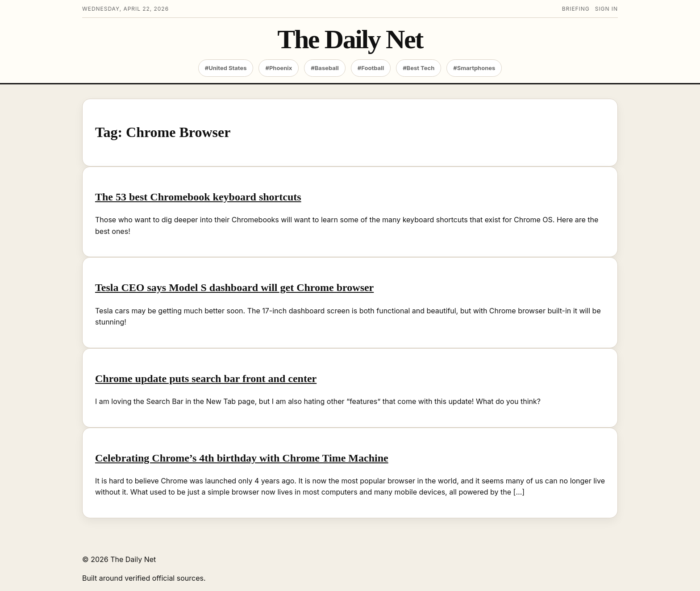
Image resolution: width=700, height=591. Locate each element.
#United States (226, 68)
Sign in (606, 9)
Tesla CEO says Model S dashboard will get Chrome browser (234, 287)
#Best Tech (419, 68)
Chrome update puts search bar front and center (206, 379)
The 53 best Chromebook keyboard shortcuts (198, 197)
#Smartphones (474, 68)
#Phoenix (279, 68)
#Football (371, 68)
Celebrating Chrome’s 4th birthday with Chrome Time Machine (242, 458)
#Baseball (325, 68)
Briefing (576, 9)
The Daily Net (350, 40)
